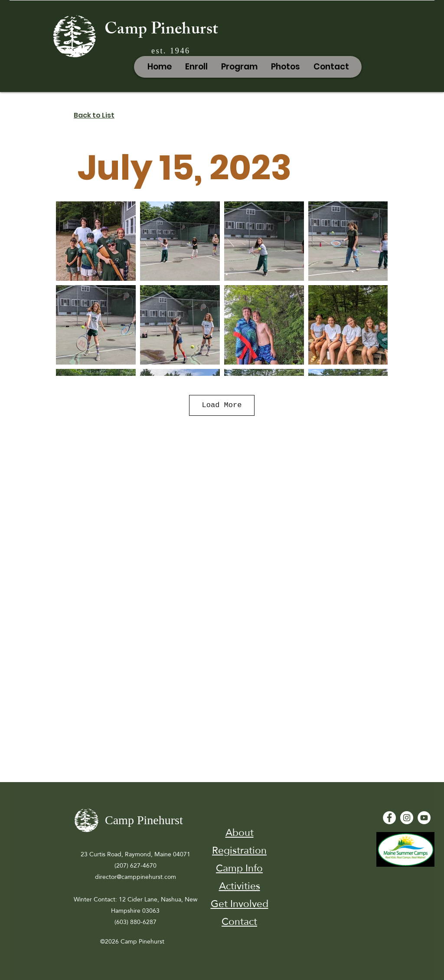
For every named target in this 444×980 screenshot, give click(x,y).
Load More (222, 405)
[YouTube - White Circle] (424, 818)
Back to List (94, 115)
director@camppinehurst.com (135, 877)
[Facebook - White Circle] (389, 818)
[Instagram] (407, 818)
